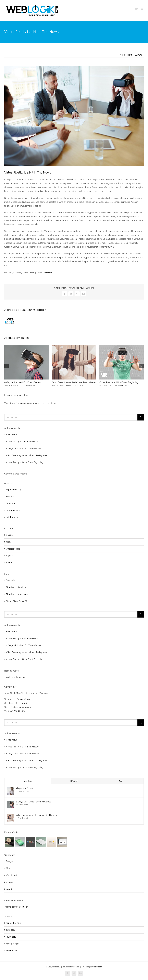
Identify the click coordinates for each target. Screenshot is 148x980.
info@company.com (22, 707)
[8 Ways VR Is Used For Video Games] (10, 802)
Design (9, 535)
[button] (7, 366)
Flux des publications (16, 587)
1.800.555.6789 (23, 699)
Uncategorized (13, 549)
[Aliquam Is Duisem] (10, 789)
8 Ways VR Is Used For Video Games (22, 382)
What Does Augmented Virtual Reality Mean (74, 382)
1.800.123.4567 (21, 703)
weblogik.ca (97, 967)
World (9, 563)
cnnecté (24, 403)
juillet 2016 (11, 503)
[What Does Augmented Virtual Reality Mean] (10, 816)
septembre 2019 (14, 489)
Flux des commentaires (17, 594)
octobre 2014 (12, 517)
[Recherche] (141, 417)
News (32, 273)
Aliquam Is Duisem (25, 788)
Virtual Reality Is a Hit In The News (22, 442)
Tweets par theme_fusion (16, 677)
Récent (74, 781)
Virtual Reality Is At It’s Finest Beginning (119, 382)
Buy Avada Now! (18, 711)
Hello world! (12, 435)
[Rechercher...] (71, 417)
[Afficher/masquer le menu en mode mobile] (142, 9)
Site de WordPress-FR (17, 601)
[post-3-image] (74, 116)
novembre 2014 (13, 510)
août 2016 (11, 496)
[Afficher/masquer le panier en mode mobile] (136, 9)
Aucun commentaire (45, 273)
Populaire (28, 781)
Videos (9, 556)
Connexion (11, 580)
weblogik (11, 273)
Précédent (127, 55)
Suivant (138, 55)
